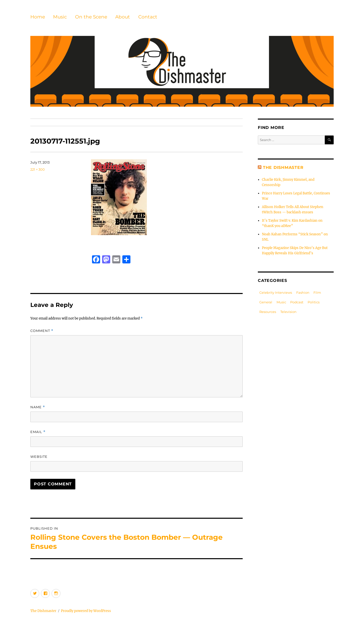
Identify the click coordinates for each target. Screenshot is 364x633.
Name (38, 407)
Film (317, 292)
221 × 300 (38, 169)
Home (38, 17)
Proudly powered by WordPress (86, 611)
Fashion (303, 292)
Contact (148, 17)
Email (38, 432)
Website (39, 457)
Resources (268, 312)
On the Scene (91, 17)
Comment (42, 331)
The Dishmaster (283, 167)
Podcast (297, 302)
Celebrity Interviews (276, 292)
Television (288, 312)
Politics (314, 302)
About (123, 17)
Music (60, 17)
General (266, 302)
